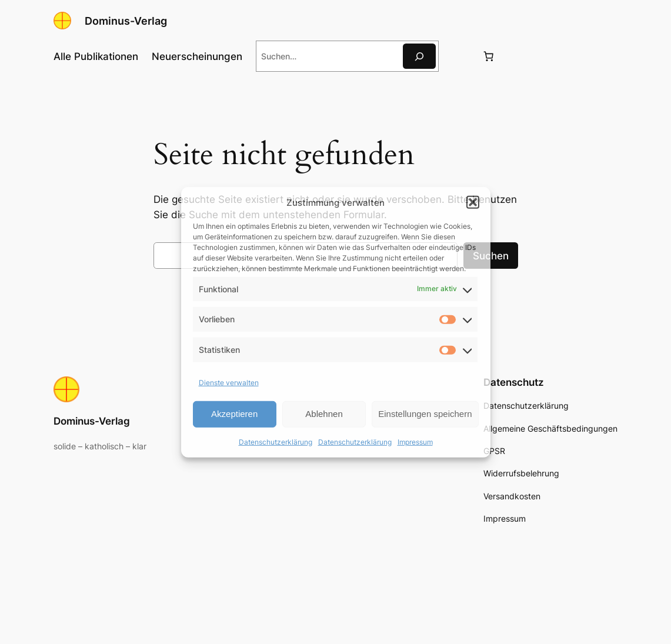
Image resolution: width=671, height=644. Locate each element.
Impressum (415, 442)
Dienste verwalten (229, 383)
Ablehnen (324, 414)
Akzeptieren (234, 414)
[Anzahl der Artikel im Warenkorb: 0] (488, 56)
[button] (473, 202)
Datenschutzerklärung (276, 442)
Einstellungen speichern (425, 414)
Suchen (491, 256)
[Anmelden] (460, 56)
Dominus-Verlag (126, 21)
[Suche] (419, 56)
